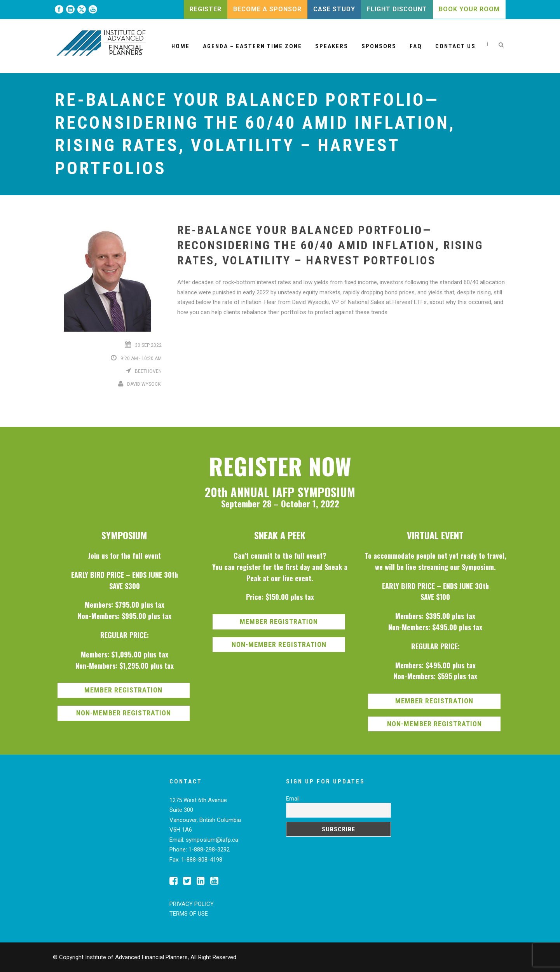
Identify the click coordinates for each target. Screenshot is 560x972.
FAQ (416, 46)
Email (293, 799)
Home (181, 46)
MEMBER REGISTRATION (123, 690)
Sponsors (379, 46)
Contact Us (455, 46)
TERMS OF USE (189, 914)
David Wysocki (144, 384)
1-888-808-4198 (202, 860)
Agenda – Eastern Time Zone (252, 46)
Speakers (332, 46)
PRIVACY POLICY (192, 904)
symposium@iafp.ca (212, 840)
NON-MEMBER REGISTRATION (124, 713)
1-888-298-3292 (209, 850)
